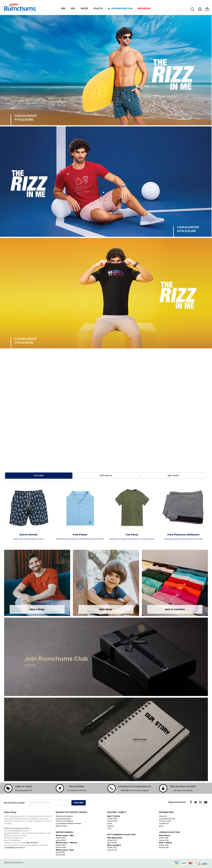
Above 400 (112, 821)
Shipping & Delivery (64, 816)
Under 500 (112, 840)
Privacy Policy (165, 821)
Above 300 (164, 847)
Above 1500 (61, 840)
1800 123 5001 (32, 843)
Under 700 (112, 847)
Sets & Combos (175, 609)
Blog (161, 826)
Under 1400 (61, 845)
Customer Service (167, 819)
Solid (110, 823)
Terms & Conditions (64, 821)
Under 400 (112, 819)
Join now (30, 665)
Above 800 (61, 855)
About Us (163, 816)
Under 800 (60, 852)
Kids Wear (106, 609)
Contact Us (164, 823)
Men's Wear (37, 609)
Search (193, 9)
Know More (140, 740)
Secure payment (63, 819)
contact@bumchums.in (15, 848)
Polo (109, 828)
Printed (110, 826)
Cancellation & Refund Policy (69, 823)
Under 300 (164, 845)
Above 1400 (61, 847)
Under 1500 (61, 838)
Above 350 (164, 840)
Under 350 (164, 838)
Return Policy (61, 826)
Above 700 (112, 850)
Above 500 (112, 843)
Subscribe (79, 803)
